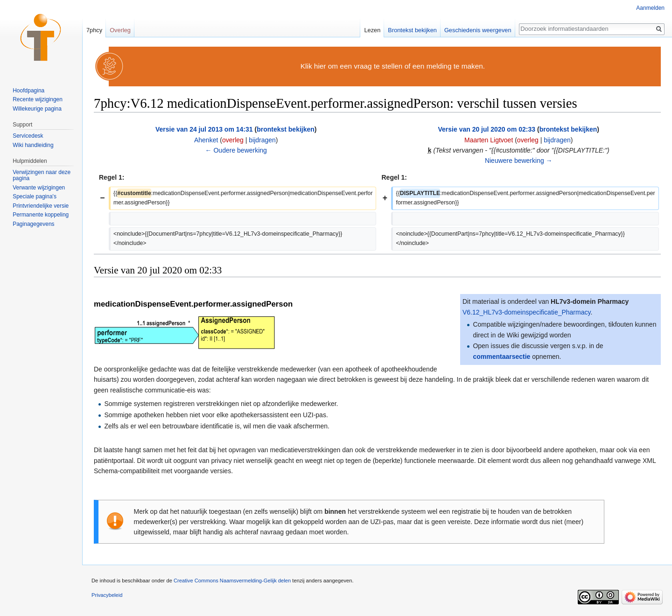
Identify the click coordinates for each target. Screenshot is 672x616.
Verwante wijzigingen (39, 188)
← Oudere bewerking (236, 150)
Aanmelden (650, 8)
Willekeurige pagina (37, 109)
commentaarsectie (501, 357)
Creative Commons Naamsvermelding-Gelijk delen (232, 581)
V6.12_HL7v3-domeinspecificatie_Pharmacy (526, 312)
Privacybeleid (107, 595)
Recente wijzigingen (38, 99)
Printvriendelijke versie (41, 206)
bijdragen (262, 140)
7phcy (94, 30)
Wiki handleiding (33, 145)
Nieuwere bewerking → (519, 161)
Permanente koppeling (41, 215)
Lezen (372, 30)
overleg (233, 140)
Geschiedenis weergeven (478, 30)
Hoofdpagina (28, 91)
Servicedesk (28, 136)
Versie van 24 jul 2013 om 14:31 (204, 129)
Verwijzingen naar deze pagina (42, 175)
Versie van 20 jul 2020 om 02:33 (486, 129)
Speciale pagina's (35, 196)
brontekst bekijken (286, 129)
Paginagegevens (33, 224)
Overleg (120, 30)
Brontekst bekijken (412, 30)
